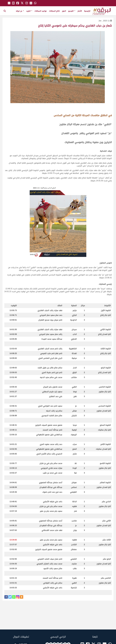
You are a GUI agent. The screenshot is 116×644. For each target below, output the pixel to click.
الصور (64, 11)
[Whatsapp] (14, 597)
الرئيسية (87, 11)
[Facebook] (6, 597)
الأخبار (80, 11)
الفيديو (72, 11)
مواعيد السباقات (41, 11)
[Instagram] (18, 597)
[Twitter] (10, 597)
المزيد (29, 11)
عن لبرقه (20, 11)
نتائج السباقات (54, 11)
